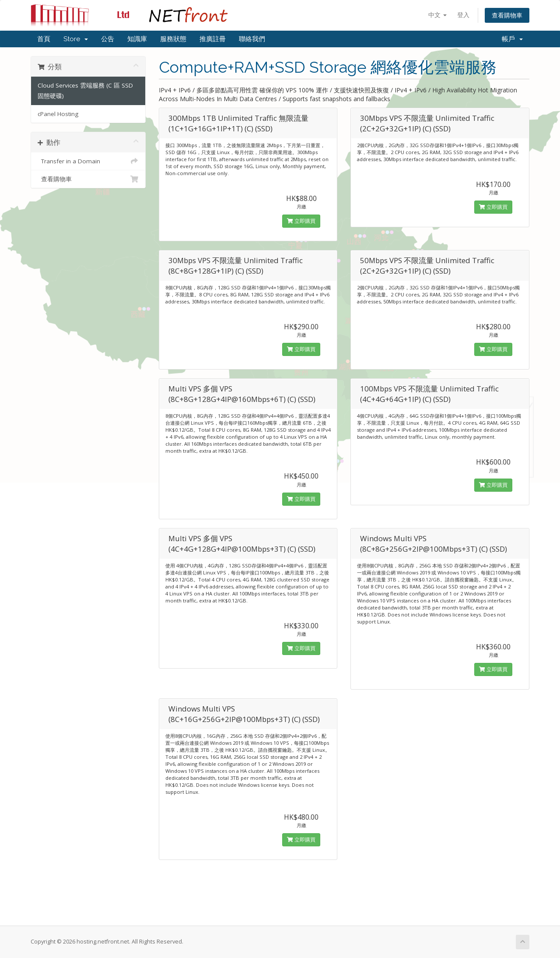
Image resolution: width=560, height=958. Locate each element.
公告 (108, 39)
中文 (437, 15)
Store (76, 39)
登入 (463, 15)
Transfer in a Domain (88, 161)
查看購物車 (507, 15)
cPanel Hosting (58, 114)
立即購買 (301, 221)
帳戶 (512, 39)
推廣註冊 (213, 39)
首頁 (44, 39)
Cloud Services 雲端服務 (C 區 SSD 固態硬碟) (85, 91)
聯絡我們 (252, 39)
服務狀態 (173, 39)
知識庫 (137, 39)
